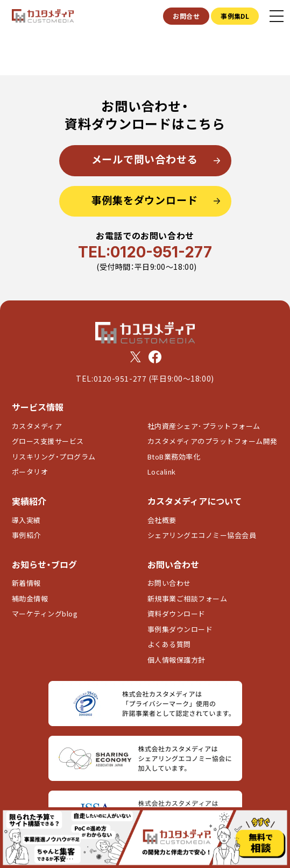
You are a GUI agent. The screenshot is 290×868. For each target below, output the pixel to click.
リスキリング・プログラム (54, 457)
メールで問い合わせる (145, 159)
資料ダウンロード (176, 614)
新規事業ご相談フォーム (188, 598)
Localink (162, 472)
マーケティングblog (45, 614)
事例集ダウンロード (180, 629)
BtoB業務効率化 (174, 457)
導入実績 (26, 520)
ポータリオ (30, 472)
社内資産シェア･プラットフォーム (204, 426)
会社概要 (162, 520)
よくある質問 (169, 644)
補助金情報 (30, 598)
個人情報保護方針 (176, 660)
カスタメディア (37, 426)
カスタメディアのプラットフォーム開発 (213, 441)
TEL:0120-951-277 (145, 252)
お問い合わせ (169, 583)
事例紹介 (26, 535)
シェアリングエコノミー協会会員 (202, 535)
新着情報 (26, 583)
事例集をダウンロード (145, 200)
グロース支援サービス (52, 441)
